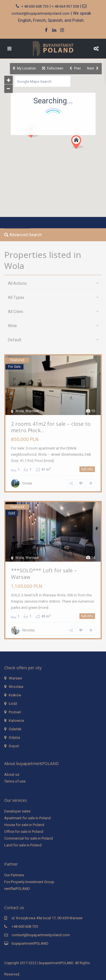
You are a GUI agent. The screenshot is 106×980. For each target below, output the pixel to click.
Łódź (13, 704)
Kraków (15, 695)
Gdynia (14, 737)
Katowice (16, 721)
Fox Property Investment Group (29, 882)
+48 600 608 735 (25, 926)
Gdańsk (15, 729)
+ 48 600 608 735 (35, 6)
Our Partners (14, 875)
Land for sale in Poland (23, 845)
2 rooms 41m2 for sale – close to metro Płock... (51, 427)
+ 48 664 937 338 (65, 6)
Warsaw (15, 678)
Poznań (15, 712)
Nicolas (29, 630)
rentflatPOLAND (17, 889)
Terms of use (15, 781)
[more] (49, 461)
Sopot (14, 746)
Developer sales (17, 811)
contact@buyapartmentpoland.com (40, 13)
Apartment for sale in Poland (27, 818)
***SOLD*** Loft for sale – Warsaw (44, 574)
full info (87, 469)
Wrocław (16, 687)
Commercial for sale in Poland (29, 838)
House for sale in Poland (24, 825)
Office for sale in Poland (24, 832)
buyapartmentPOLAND (30, 943)
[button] (80, 144)
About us (12, 774)
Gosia (27, 483)
